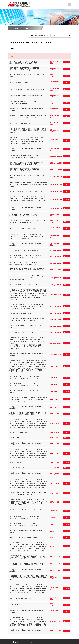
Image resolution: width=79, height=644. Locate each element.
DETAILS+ (66, 62)
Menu (70, 4)
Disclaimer (10, 642)
